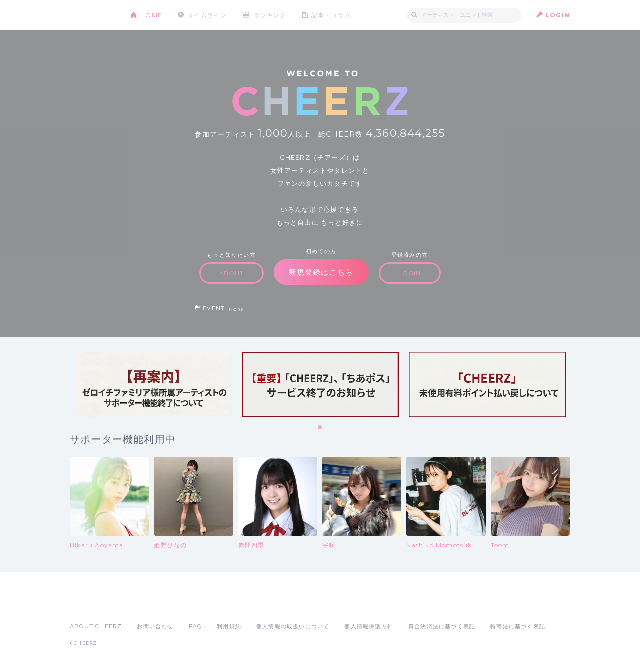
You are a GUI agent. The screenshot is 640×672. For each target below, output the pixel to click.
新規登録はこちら (321, 272)
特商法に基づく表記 (518, 626)
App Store (93, 604)
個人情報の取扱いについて (293, 626)
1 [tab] (320, 428)
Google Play (146, 604)
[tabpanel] (153, 385)
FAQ (196, 626)
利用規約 (229, 626)
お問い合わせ (155, 626)
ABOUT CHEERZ (96, 626)
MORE (236, 309)
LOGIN (558, 15)
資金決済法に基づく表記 (442, 626)
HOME (151, 15)
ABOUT (232, 273)
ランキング (270, 15)
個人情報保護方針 (369, 626)
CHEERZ (93, 15)
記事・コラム (331, 15)
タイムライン (207, 15)
